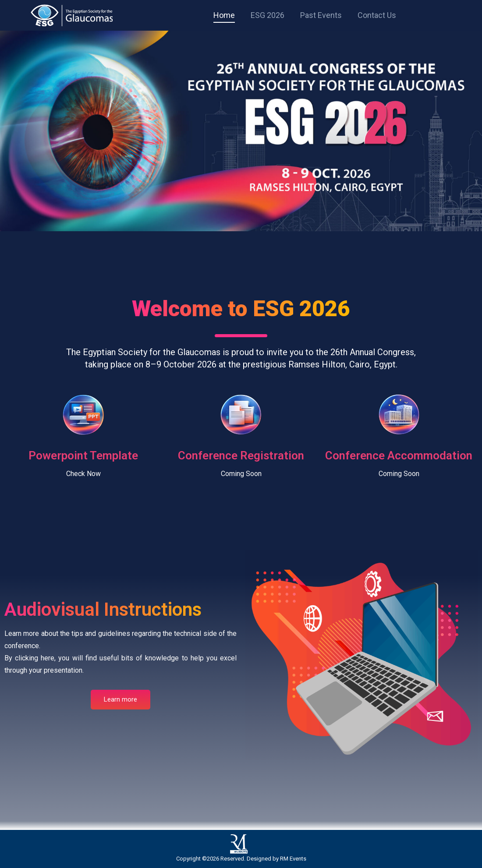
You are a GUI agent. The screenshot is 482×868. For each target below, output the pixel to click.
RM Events (293, 859)
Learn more (120, 699)
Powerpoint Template (83, 455)
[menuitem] (224, 15)
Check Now (83, 474)
